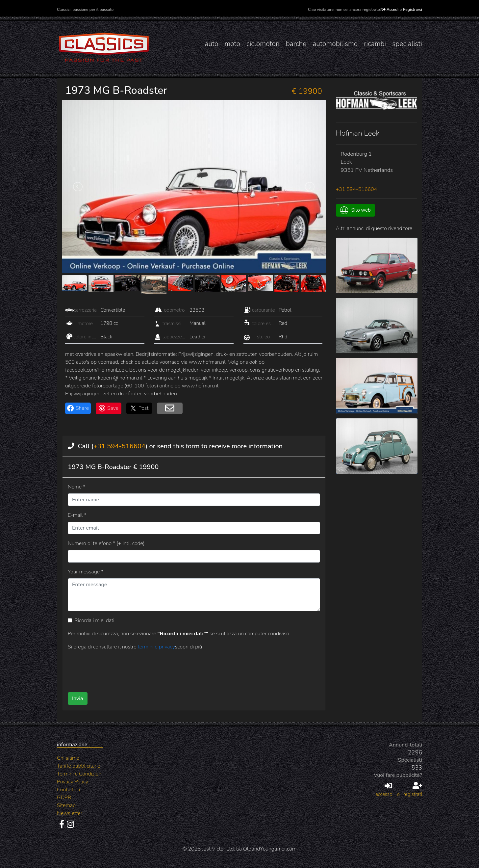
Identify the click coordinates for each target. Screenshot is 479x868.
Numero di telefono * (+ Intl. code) (106, 543)
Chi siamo (68, 758)
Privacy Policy (73, 782)
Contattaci (68, 790)
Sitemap (66, 805)
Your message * (86, 572)
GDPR (64, 798)
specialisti (407, 44)
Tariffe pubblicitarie (79, 766)
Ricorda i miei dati (94, 620)
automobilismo (335, 44)
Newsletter (70, 813)
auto (211, 44)
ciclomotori (263, 44)
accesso (384, 790)
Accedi (390, 10)
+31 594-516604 (119, 446)
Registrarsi (412, 10)
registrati (413, 790)
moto (232, 44)
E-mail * (77, 515)
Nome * (76, 487)
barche (296, 44)
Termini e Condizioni (80, 774)
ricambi (375, 44)
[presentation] (183, 669)
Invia (78, 698)
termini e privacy (156, 647)
